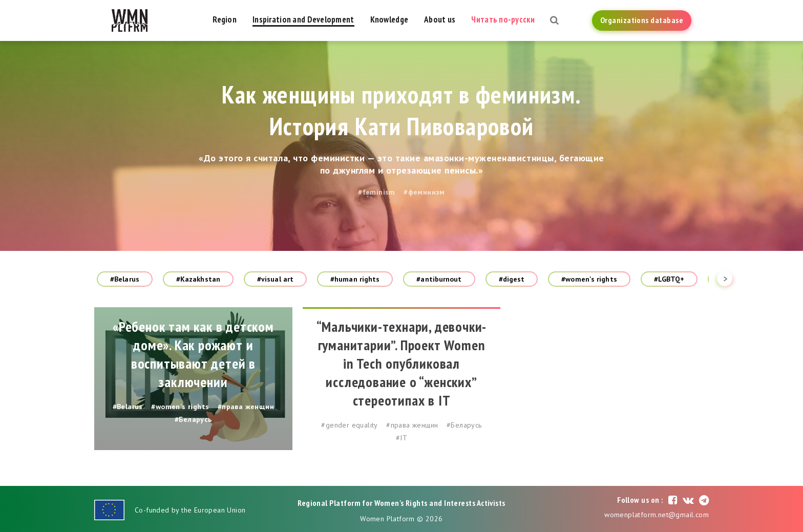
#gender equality (349, 425)
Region (225, 19)
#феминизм (424, 192)
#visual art (275, 279)
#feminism (377, 192)
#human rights (355, 279)
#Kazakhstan (198, 279)
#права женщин (246, 407)
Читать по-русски (503, 19)
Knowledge (389, 19)
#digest (512, 279)
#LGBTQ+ (669, 279)
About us (440, 19)
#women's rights (589, 279)
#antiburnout (439, 279)
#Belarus (125, 279)
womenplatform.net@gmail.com (657, 515)
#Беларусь (193, 419)
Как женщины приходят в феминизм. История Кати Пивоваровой (402, 110)
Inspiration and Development (303, 19)
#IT (401, 438)
